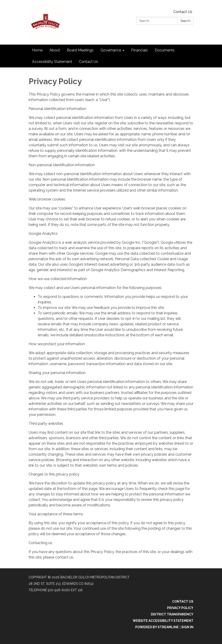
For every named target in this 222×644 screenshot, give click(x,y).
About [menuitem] (55, 50)
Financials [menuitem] (139, 50)
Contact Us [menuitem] (88, 62)
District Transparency (172, 614)
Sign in (187, 627)
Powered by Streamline (157, 627)
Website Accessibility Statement (163, 621)
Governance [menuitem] (111, 50)
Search (185, 21)
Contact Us (183, 12)
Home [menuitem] (37, 50)
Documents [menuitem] (165, 50)
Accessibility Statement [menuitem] (52, 62)
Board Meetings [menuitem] (80, 50)
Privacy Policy (180, 608)
